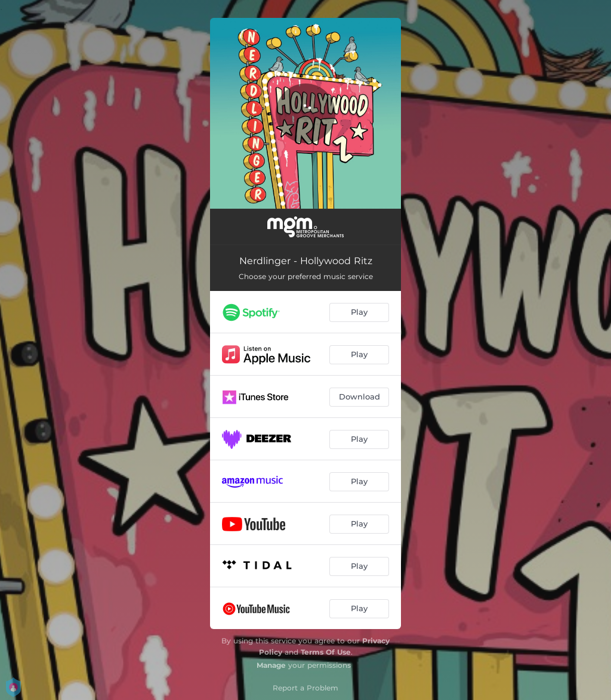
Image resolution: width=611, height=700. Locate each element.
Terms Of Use (326, 652)
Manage (271, 665)
